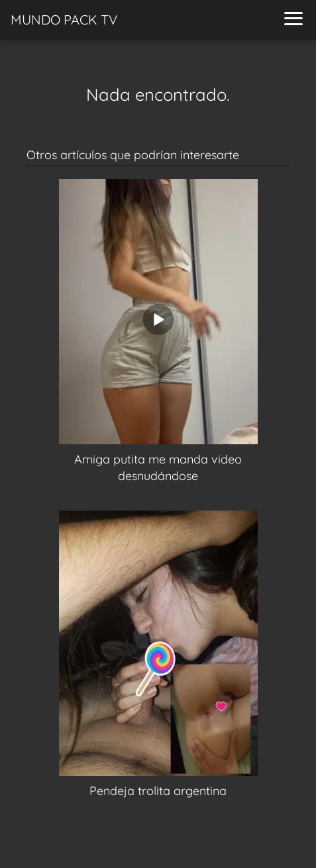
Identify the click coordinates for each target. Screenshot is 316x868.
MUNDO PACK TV (64, 20)
